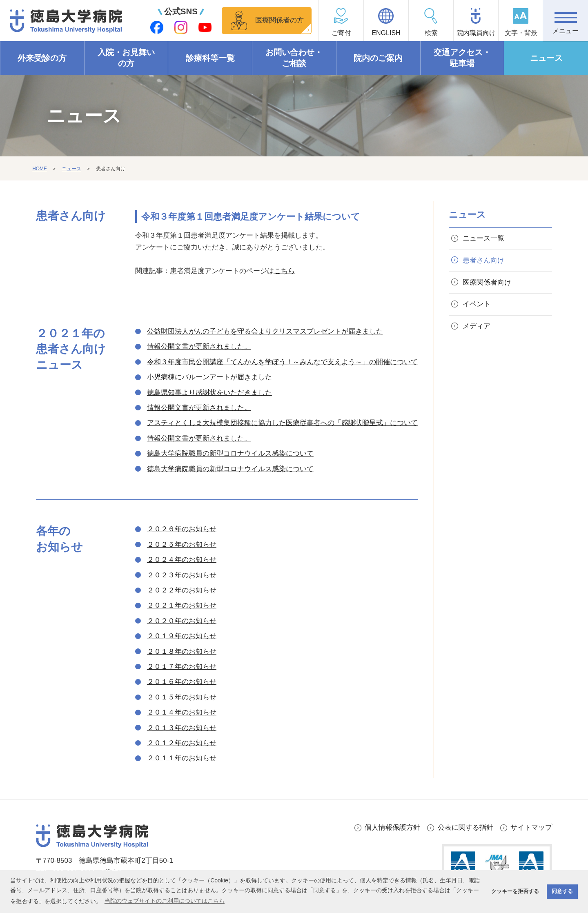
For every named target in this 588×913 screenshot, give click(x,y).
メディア (477, 326)
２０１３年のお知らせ (182, 728)
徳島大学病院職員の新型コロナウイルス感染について (230, 453)
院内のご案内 (378, 58)
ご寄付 (341, 33)
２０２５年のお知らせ (182, 544)
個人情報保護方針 (392, 827)
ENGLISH (386, 33)
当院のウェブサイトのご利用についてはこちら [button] (165, 901)
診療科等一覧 (210, 58)
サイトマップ (531, 827)
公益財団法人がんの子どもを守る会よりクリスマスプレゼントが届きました (265, 331)
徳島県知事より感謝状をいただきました (209, 393)
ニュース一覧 (483, 238)
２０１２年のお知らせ (182, 743)
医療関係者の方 (280, 20)
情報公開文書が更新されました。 (199, 346)
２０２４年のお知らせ (182, 560)
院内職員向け (476, 33)
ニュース (546, 58)
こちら (284, 271)
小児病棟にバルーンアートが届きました (209, 377)
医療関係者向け (487, 282)
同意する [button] (562, 891)
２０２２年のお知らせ (182, 590)
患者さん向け (483, 260)
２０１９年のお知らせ (182, 636)
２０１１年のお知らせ (182, 758)
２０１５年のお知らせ (182, 697)
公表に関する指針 (465, 827)
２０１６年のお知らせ (182, 682)
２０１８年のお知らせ (182, 651)
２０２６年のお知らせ (182, 529)
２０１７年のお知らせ (182, 667)
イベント (477, 304)
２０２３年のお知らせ (182, 575)
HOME (40, 169)
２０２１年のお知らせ (182, 605)
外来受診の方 (42, 58)
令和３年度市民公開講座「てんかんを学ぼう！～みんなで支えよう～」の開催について (282, 362)
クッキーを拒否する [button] (515, 891)
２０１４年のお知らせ (182, 712)
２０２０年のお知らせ (182, 621)
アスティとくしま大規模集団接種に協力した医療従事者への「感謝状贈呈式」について (282, 423)
